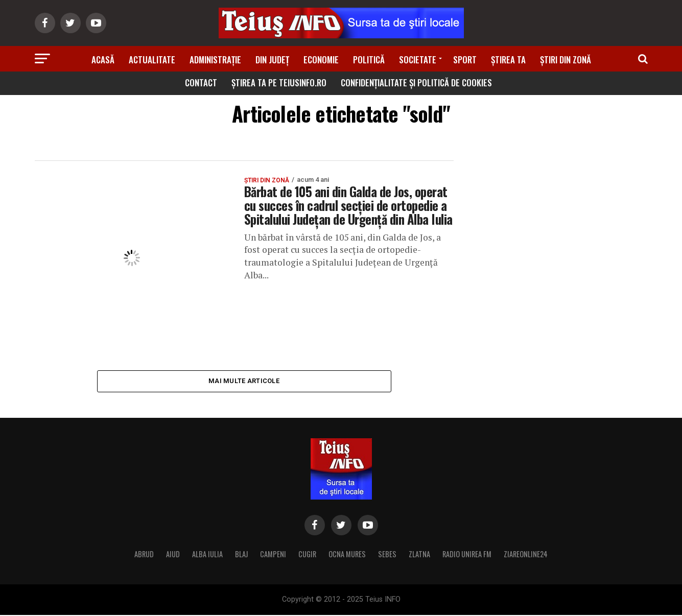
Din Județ (272, 60)
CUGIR (307, 555)
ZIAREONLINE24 (526, 555)
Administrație (215, 60)
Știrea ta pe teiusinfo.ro (279, 82)
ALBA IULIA (207, 555)
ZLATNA (419, 555)
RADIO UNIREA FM (467, 555)
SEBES (387, 555)
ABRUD (144, 555)
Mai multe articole (244, 381)
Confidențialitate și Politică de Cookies (416, 82)
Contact (201, 82)
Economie (321, 60)
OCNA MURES (347, 555)
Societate (418, 60)
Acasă (103, 60)
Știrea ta (508, 60)
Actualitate (152, 60)
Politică (369, 60)
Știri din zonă (566, 60)
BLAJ (241, 555)
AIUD (173, 555)
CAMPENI (273, 555)
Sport (465, 60)
